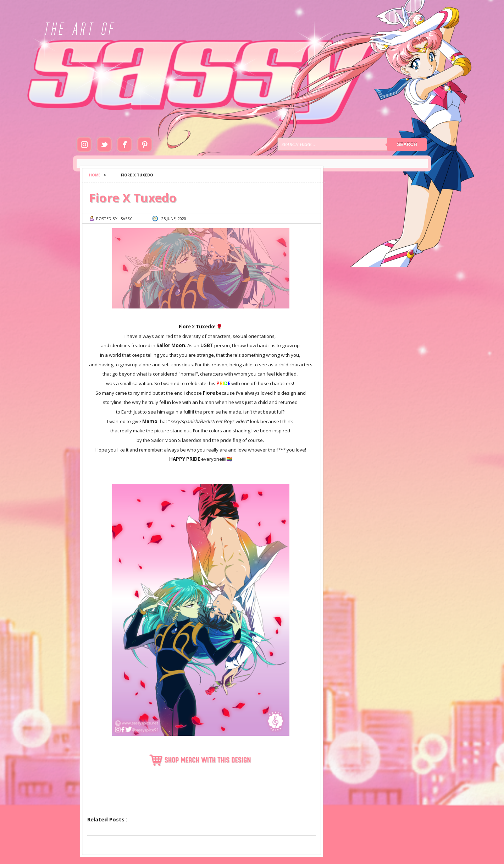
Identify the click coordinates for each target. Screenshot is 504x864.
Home (95, 175)
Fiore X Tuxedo (133, 198)
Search (407, 144)
